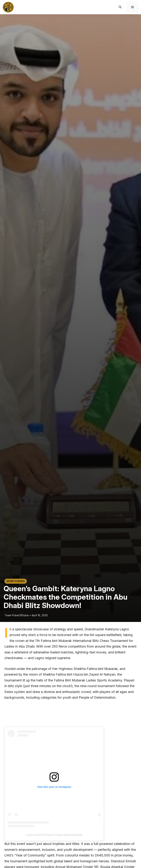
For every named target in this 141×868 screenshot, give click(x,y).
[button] (120, 7)
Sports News (16, 581)
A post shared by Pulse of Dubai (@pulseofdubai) (54, 835)
